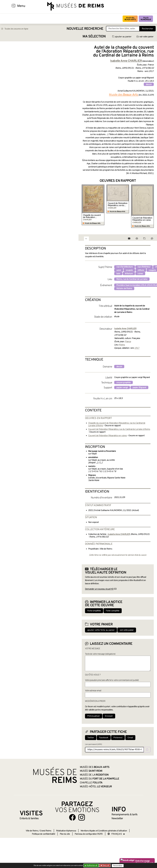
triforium (129, 274)
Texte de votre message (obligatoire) (100, 654)
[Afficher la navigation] (14, 6)
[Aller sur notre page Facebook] (72, 817)
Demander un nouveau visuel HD (99, 589)
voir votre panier (145, 37)
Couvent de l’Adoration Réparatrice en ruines (142, 219)
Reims (122, 345)
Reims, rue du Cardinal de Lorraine (132, 279)
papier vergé (122, 388)
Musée (146, 19)
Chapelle (91, 783)
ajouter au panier (122, 37)
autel (119, 270)
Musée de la (94, 775)
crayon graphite (124, 383)
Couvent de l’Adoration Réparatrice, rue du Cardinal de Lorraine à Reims (118, 204)
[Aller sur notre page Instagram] (82, 817)
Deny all (106, 865)
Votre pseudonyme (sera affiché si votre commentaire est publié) (112, 680)
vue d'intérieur (144, 267)
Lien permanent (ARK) (93, 744)
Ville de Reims (32, 831)
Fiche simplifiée (94, 611)
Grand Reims (46, 831)
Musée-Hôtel (96, 787)
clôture (141, 270)
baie (118, 274)
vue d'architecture (125, 267)
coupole (129, 270)
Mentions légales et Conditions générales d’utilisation (104, 831)
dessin (149, 84)
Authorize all (91, 865)
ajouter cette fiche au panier (101, 630)
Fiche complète (113, 611)
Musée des (130, 19)
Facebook (104, 738)
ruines (140, 274)
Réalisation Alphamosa (66, 831)
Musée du (100, 779)
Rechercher (148, 29)
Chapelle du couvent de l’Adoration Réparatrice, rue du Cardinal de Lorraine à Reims (92, 216)
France (128, 342)
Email (130, 738)
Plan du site (65, 834)
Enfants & (29, 819)
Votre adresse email (93, 691)
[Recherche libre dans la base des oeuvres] (123, 29)
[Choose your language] (116, 834)
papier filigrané (139, 388)
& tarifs (125, 815)
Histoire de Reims (124, 289)
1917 (137, 348)
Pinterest (118, 738)
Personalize (118, 865)
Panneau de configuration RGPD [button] (89, 834)
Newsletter (117, 819)
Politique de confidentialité (44, 834)
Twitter (91, 738)
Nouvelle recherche (85, 29)
